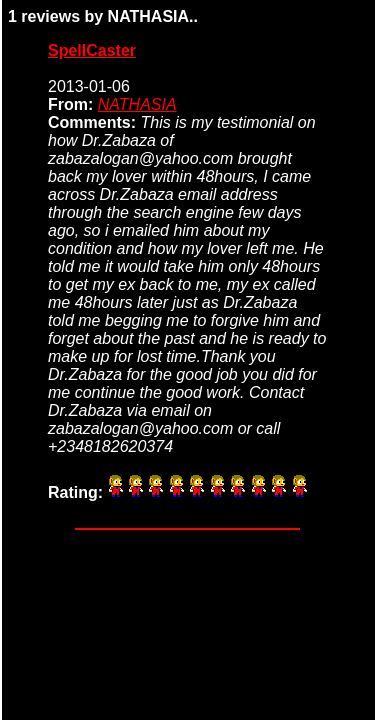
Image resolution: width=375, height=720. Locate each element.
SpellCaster (92, 50)
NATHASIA (137, 104)
